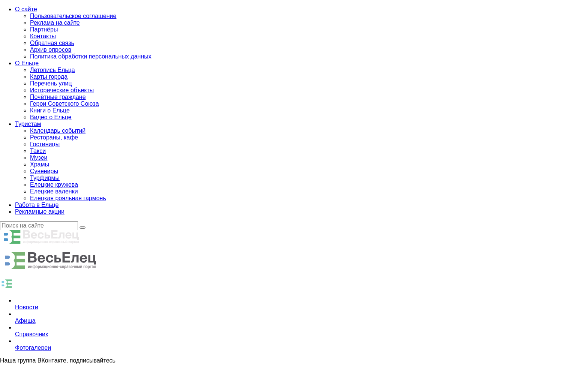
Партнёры (44, 29)
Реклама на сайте (55, 23)
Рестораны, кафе (54, 137)
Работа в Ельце (37, 205)
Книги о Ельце (50, 110)
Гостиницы (45, 144)
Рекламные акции (40, 212)
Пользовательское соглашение (73, 16)
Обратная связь (52, 43)
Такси (38, 151)
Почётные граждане (58, 97)
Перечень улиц (51, 83)
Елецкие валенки (54, 191)
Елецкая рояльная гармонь (68, 198)
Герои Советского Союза (64, 104)
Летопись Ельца (52, 70)
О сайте (26, 9)
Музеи (39, 158)
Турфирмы (45, 178)
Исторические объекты (62, 90)
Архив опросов (51, 50)
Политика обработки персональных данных (91, 56)
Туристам (28, 124)
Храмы (40, 164)
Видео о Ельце (51, 117)
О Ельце (27, 63)
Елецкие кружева (54, 185)
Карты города (49, 77)
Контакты (43, 36)
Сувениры (44, 171)
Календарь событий (58, 131)
